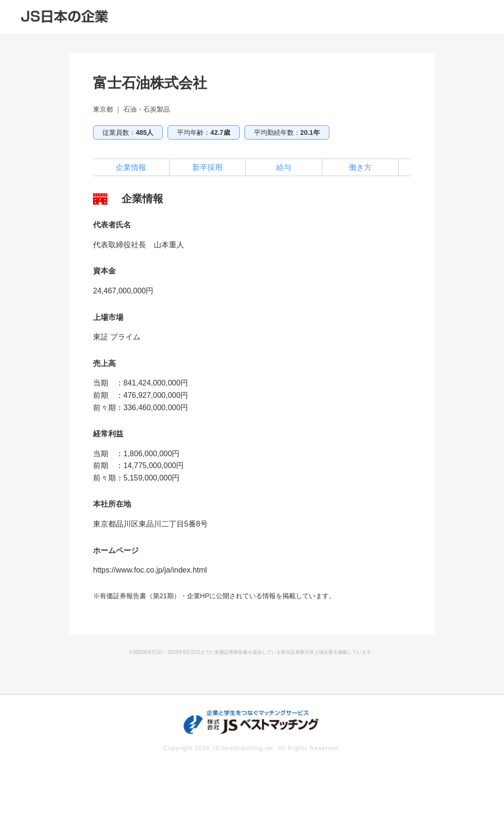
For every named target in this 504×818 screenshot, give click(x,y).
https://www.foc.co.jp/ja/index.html (150, 570)
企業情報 (131, 167)
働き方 (360, 167)
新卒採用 (207, 167)
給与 (284, 167)
